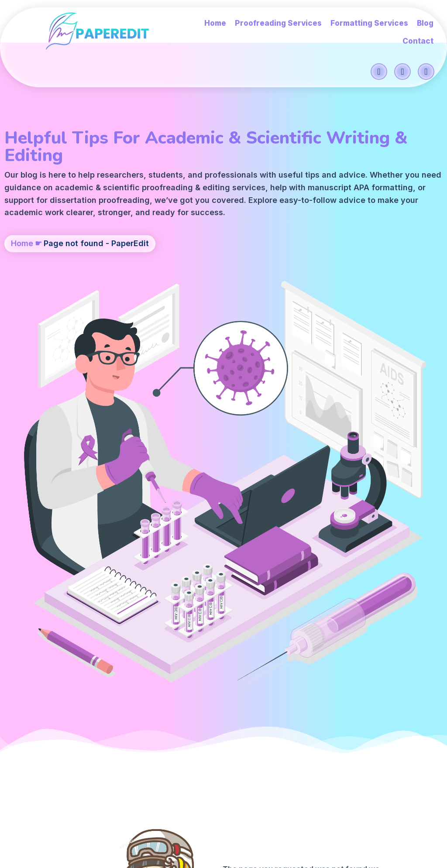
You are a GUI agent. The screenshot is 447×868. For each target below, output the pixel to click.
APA (171, 192)
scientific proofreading (170, 180)
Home (22, 273)
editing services (43, 192)
